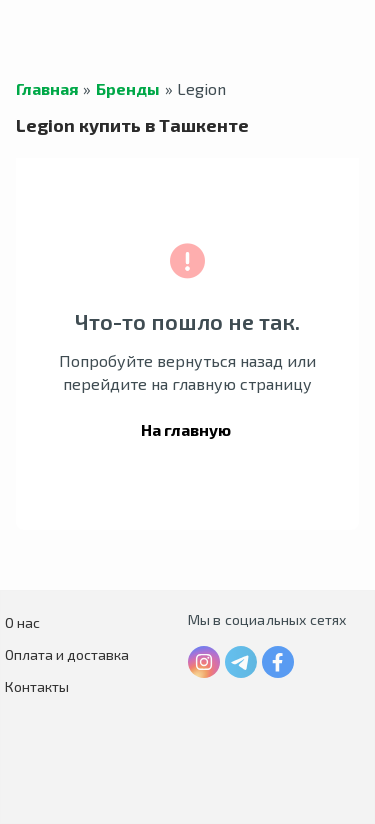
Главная (47, 89)
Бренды (128, 89)
